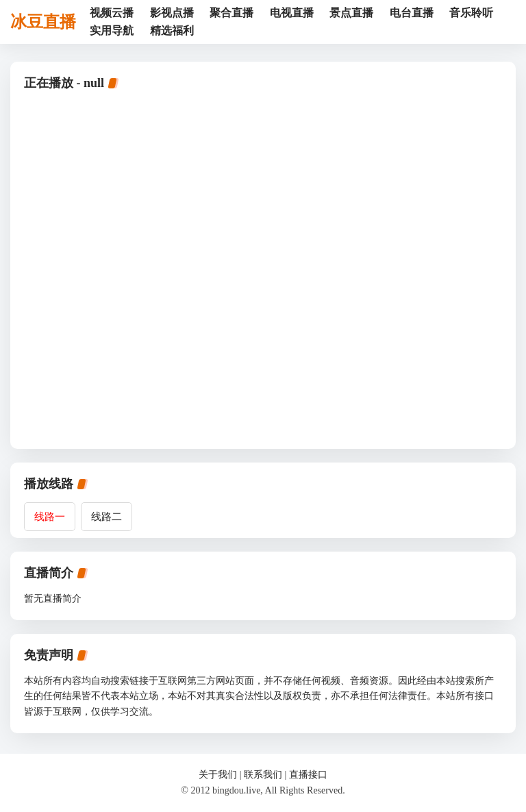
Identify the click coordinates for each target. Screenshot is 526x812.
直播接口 (308, 775)
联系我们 (263, 775)
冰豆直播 (43, 22)
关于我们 (218, 775)
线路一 (50, 517)
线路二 (107, 517)
